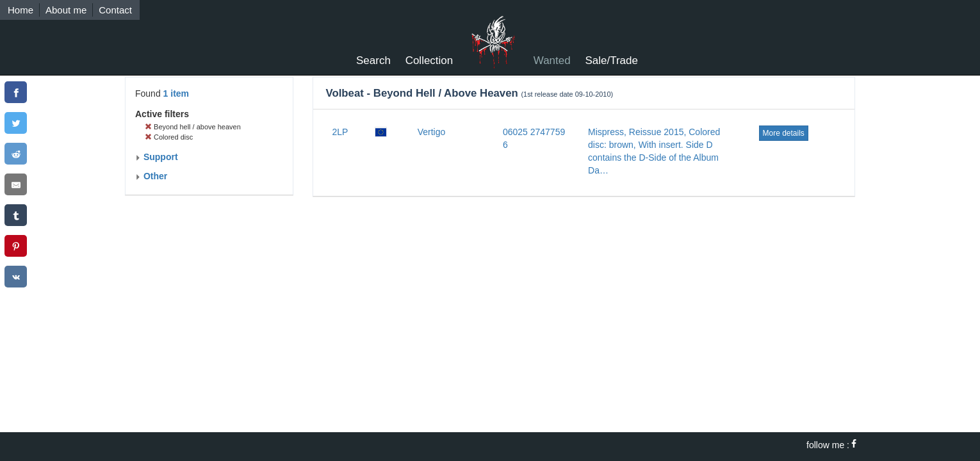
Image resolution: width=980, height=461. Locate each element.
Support (157, 157)
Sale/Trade (611, 61)
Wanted (552, 61)
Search (373, 61)
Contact (115, 10)
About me (66, 10)
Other (151, 176)
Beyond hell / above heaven (193, 127)
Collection (429, 61)
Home (20, 10)
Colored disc (169, 137)
